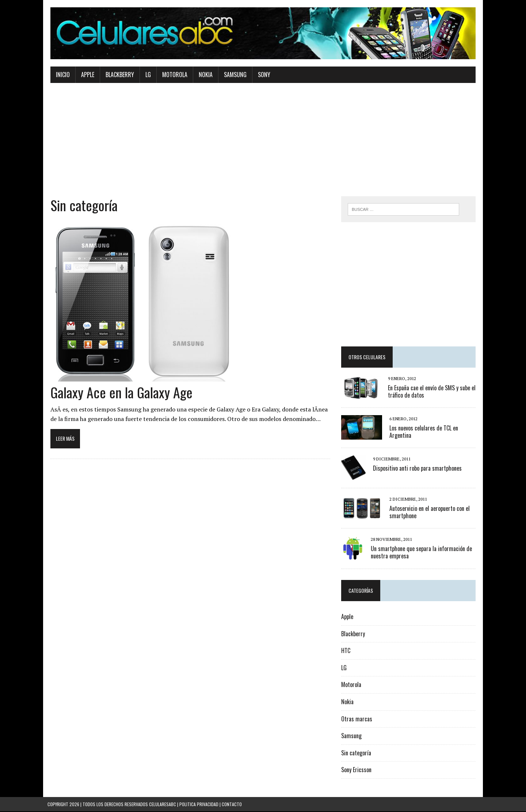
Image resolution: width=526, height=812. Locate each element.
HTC (346, 652)
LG (345, 668)
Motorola (172, 75)
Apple (85, 75)
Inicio (60, 75)
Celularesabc (163, 805)
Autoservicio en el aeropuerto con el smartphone (430, 513)
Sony (261, 75)
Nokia (203, 75)
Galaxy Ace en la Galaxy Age (119, 392)
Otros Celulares (368, 358)
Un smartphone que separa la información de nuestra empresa (422, 553)
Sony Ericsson (357, 771)
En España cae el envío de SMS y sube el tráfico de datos (432, 392)
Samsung (232, 75)
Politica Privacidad (199, 805)
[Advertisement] (263, 146)
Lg (145, 75)
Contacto (232, 805)
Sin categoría (357, 754)
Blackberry (117, 75)
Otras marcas (357, 720)
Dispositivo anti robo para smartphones (418, 469)
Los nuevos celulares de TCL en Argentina (424, 432)
